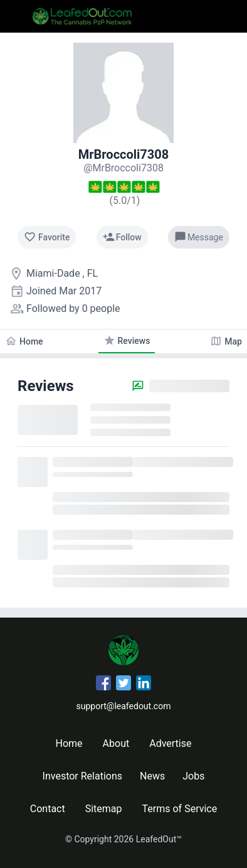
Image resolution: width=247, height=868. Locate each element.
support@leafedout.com (124, 706)
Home (69, 743)
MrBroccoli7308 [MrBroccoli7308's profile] (124, 154)
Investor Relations (82, 776)
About (116, 743)
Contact (48, 809)
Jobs (193, 776)
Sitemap (104, 809)
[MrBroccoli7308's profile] (124, 168)
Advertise (170, 743)
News (152, 776)
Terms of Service (180, 809)
